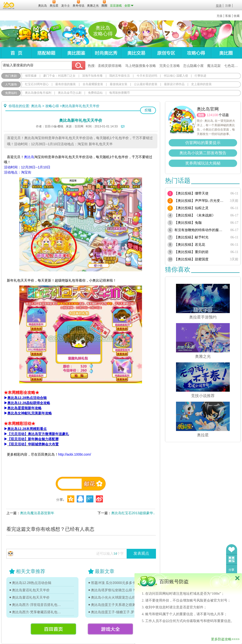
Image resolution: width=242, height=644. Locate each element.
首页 (16, 53)
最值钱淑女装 (119, 84)
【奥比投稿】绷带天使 (191, 193)
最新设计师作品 (174, 84)
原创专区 (166, 53)
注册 (228, 6)
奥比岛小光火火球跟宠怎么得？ (115, 597)
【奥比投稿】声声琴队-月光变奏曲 (200, 201)
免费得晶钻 (95, 93)
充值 (220, 16)
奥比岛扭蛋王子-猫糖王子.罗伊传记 (116, 612)
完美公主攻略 (170, 66)
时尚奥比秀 (106, 53)
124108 (212, 115)
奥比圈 (226, 53)
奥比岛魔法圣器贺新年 (37, 513)
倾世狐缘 (31, 76)
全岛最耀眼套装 (93, 84)
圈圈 (201, 115)
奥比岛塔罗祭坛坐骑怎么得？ (113, 590)
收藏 (237, 16)
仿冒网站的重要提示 (203, 143)
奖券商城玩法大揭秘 (203, 163)
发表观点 (141, 553)
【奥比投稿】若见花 (190, 245)
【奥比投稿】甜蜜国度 (191, 259)
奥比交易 (136, 53)
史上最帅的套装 (201, 84)
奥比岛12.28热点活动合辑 (32, 583)
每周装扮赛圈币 (120, 93)
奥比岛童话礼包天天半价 (31, 590)
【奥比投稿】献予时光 (191, 237)
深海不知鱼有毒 (92, 76)
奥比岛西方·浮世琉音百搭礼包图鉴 (37, 605)
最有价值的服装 (66, 84)
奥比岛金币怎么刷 (70, 93)
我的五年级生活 (120, 76)
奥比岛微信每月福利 (38, 93)
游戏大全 (110, 629)
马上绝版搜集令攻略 (141, 66)
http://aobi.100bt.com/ (75, 454)
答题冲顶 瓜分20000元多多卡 (113, 583)
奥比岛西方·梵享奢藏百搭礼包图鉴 (37, 612)
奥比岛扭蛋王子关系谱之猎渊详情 (116, 605)
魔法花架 (214, 66)
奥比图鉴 (76, 53)
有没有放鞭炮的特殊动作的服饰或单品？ (200, 230)
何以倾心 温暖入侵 (176, 76)
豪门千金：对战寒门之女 (59, 76)
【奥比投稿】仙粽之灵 (191, 208)
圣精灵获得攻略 (110, 66)
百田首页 (53, 629)
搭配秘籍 (46, 53)
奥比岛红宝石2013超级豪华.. (133, 513)
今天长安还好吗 (147, 76)
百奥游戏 (9, 5)
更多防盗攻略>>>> (225, 639)
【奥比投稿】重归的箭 (191, 252)
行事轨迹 (200, 76)
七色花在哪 (233, 66)
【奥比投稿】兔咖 (188, 223)
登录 (219, 6)
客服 (228, 16)
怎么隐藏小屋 (193, 66)
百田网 (27, 5)
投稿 (148, 110)
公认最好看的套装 (146, 84)
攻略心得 (196, 53)
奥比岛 (32, 34)
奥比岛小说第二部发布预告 (203, 153)
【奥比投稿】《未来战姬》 (195, 215)
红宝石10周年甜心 (37, 84)
